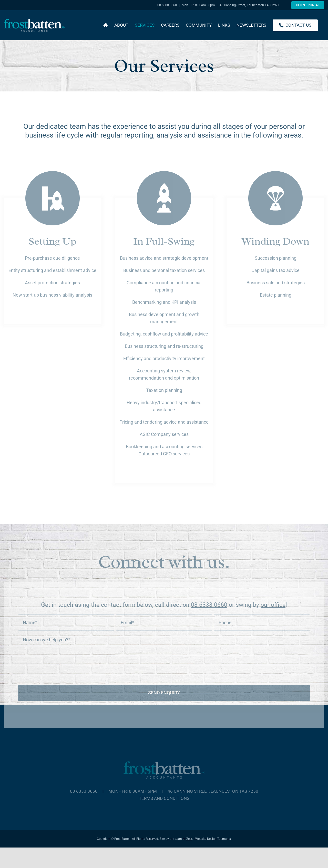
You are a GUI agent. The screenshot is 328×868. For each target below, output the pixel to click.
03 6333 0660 (209, 605)
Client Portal (308, 5)
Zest (189, 839)
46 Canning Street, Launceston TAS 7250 (213, 791)
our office (273, 605)
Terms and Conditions (164, 798)
